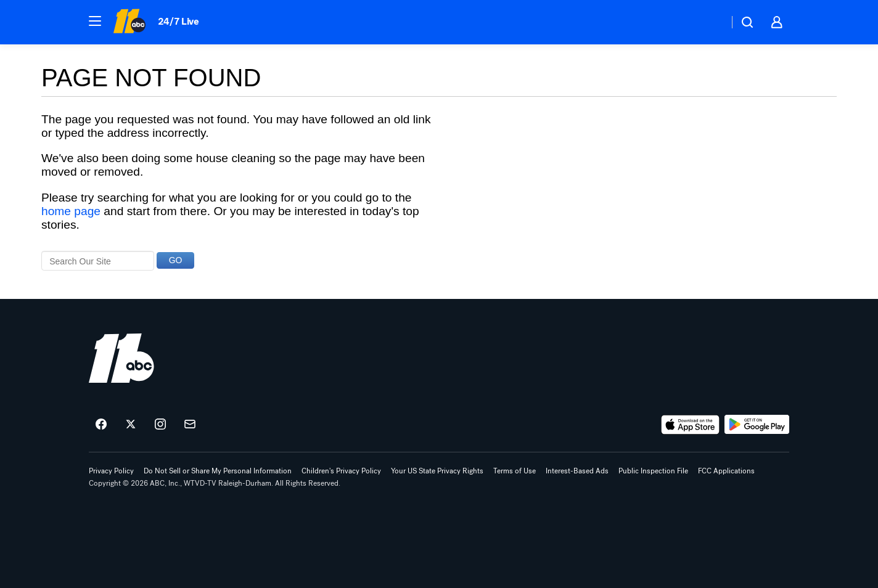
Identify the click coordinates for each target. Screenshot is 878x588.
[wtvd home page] (121, 358)
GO (176, 260)
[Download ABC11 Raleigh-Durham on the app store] (691, 425)
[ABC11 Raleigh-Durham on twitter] (131, 425)
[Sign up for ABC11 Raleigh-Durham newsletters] (190, 425)
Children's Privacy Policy (341, 471)
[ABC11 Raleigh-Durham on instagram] (160, 425)
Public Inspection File (653, 471)
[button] (95, 21)
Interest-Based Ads (577, 471)
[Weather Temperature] (709, 22)
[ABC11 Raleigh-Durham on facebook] (101, 425)
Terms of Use (515, 471)
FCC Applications (726, 471)
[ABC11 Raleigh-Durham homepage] (129, 22)
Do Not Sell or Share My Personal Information (218, 471)
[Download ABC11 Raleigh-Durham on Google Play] (757, 425)
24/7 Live (178, 21)
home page (71, 211)
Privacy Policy (111, 471)
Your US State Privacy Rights (437, 471)
